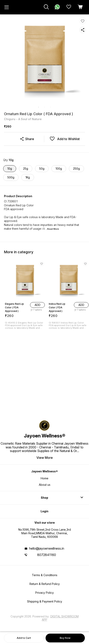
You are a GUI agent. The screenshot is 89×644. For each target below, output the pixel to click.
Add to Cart (24, 638)
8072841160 (47, 555)
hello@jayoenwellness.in (47, 548)
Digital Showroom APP (60, 618)
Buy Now (65, 638)
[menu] (7, 7)
